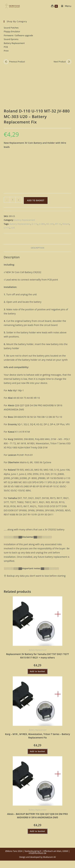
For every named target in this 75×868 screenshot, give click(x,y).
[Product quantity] (13, 200)
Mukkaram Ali (49, 857)
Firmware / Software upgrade (18, 35)
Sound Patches (11, 28)
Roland (66, 224)
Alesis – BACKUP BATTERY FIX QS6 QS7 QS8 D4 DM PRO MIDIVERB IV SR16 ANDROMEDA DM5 (37, 816)
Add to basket (36, 200)
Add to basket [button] (38, 671)
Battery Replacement (14, 43)
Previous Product (17, 62)
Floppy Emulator (12, 31)
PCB (6, 47)
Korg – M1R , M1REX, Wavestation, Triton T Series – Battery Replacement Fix (38, 736)
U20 (13, 228)
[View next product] (69, 62)
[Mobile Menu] (65, 6)
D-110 (35, 224)
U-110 (7, 228)
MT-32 (58, 224)
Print (6, 51)
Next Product (60, 62)
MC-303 (50, 224)
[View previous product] (6, 62)
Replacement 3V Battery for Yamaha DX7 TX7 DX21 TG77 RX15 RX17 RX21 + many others (37, 656)
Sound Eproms (11, 39)
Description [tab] (37, 248)
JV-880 (42, 224)
